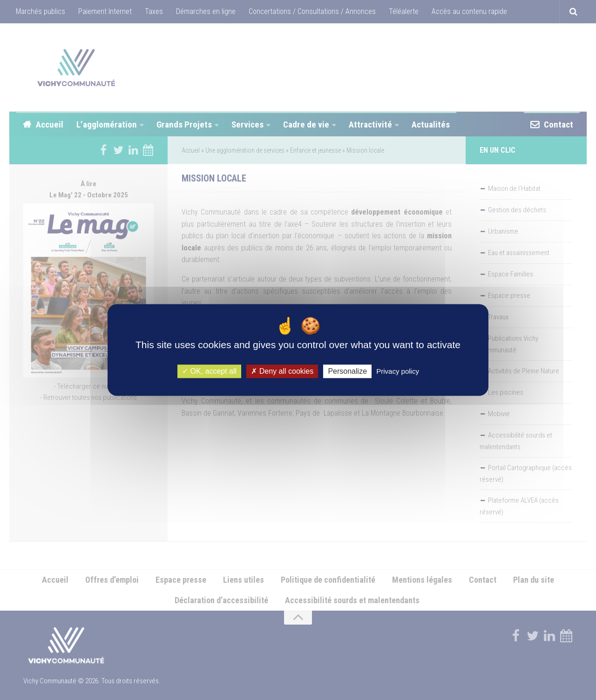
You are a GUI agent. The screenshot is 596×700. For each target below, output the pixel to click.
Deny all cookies (282, 371)
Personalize (347, 371)
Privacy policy (398, 371)
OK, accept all (209, 371)
